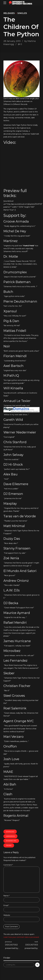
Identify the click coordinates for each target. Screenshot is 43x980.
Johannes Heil (11, 841)
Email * (6, 905)
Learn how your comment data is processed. (21, 937)
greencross (10, 836)
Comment (8, 865)
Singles (22, 13)
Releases (9, 13)
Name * (6, 896)
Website (7, 915)
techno (9, 845)
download (10, 832)
